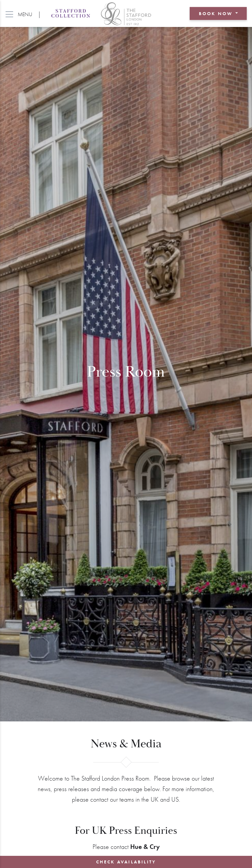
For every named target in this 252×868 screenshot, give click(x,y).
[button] (19, 13)
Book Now (216, 13)
